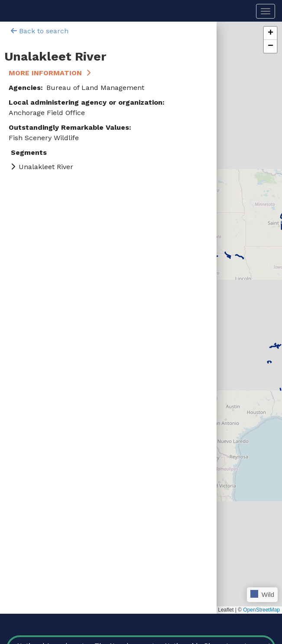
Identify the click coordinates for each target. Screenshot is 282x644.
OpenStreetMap (261, 610)
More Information (45, 73)
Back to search (40, 31)
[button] (270, 33)
